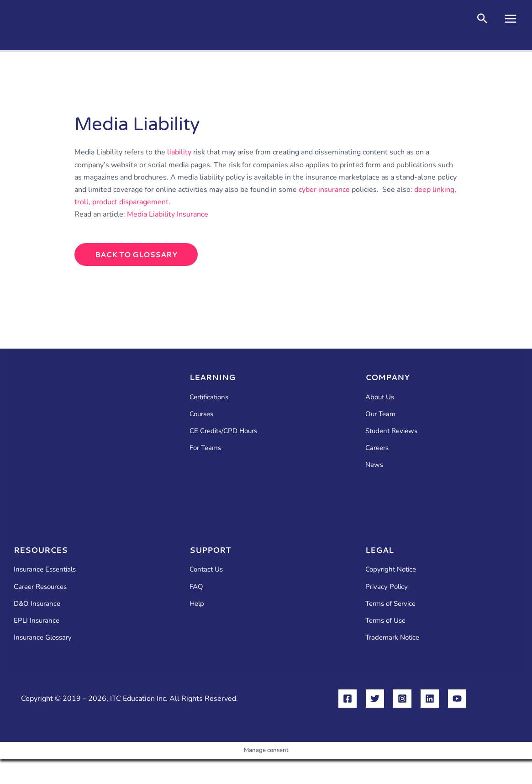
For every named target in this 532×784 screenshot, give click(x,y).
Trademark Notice (392, 637)
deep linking (434, 190)
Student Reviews (391, 431)
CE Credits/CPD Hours (223, 431)
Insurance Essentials (45, 569)
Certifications (209, 397)
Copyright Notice (391, 569)
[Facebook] (348, 699)
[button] (482, 20)
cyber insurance (324, 190)
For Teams (205, 448)
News (374, 465)
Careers (377, 448)
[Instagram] (402, 699)
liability (179, 152)
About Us (380, 397)
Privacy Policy (387, 587)
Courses (201, 414)
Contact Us (206, 569)
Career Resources (40, 587)
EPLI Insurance (37, 620)
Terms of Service (390, 604)
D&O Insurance (37, 604)
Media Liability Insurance (168, 214)
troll (82, 202)
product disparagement (130, 202)
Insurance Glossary (43, 637)
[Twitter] (375, 699)
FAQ (196, 587)
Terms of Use (385, 620)
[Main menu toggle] (511, 19)
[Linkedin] (430, 699)
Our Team (380, 414)
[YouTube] (457, 699)
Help (197, 604)
